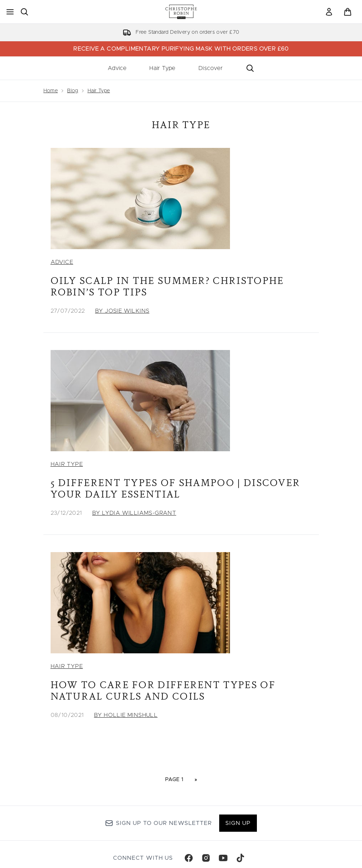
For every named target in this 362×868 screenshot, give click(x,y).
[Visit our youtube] (223, 858)
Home (51, 91)
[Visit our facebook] (189, 858)
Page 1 (174, 780)
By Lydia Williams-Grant (134, 513)
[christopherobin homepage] (181, 12)
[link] (329, 12)
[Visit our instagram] (206, 858)
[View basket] (348, 12)
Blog (73, 91)
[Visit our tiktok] (240, 858)
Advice (117, 68)
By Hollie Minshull (126, 715)
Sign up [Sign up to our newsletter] (238, 823)
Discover (211, 68)
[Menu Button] (10, 12)
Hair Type (162, 68)
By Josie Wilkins (122, 311)
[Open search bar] (24, 12)
